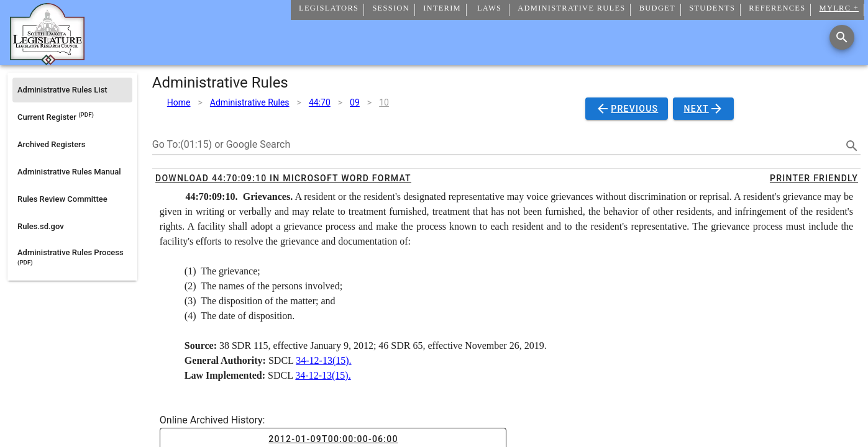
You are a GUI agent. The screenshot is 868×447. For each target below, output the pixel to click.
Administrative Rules (250, 102)
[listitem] (72, 90)
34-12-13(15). (323, 360)
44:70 (320, 102)
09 (355, 102)
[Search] (842, 37)
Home (179, 102)
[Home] (47, 60)
